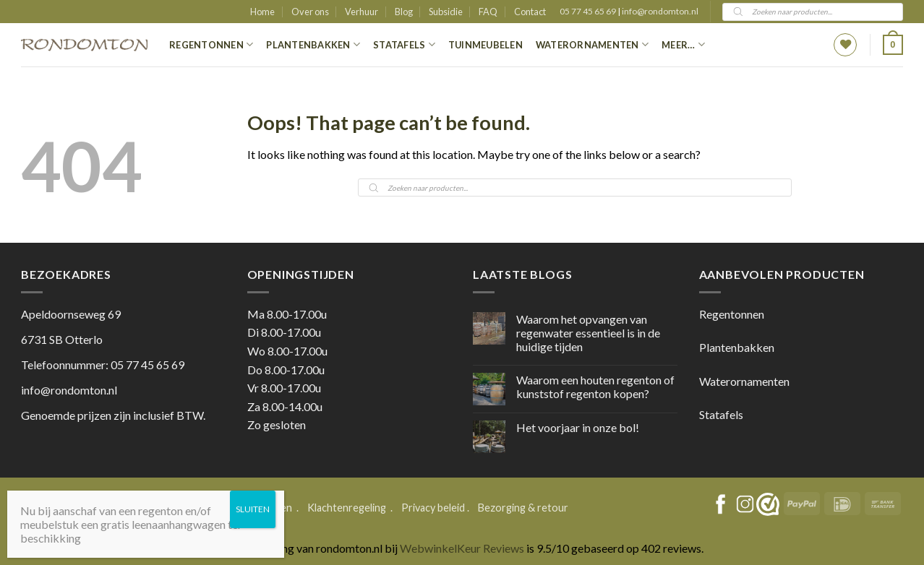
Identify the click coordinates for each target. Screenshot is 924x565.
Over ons (310, 12)
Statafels (404, 44)
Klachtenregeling (347, 508)
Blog (404, 12)
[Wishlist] (845, 45)
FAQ (488, 12)
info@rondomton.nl (660, 11)
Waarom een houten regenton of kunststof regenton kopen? (595, 387)
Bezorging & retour (523, 508)
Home (262, 12)
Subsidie (446, 12)
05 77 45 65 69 (589, 11)
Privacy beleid (433, 508)
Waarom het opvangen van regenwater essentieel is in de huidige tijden (588, 333)
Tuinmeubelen (485, 45)
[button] (893, 45)
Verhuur (362, 12)
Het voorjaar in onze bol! (578, 427)
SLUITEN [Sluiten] (253, 509)
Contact (530, 12)
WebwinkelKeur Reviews (462, 548)
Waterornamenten (592, 44)
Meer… (683, 44)
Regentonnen (211, 44)
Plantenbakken (313, 44)
